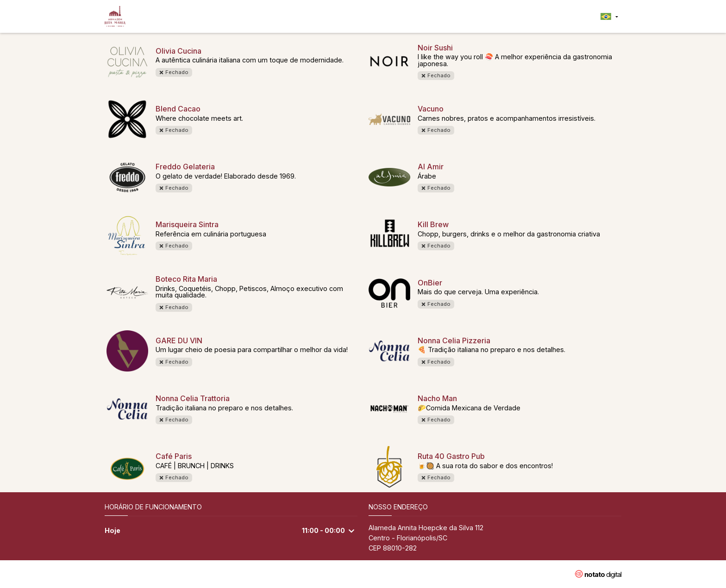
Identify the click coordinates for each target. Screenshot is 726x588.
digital (603, 574)
